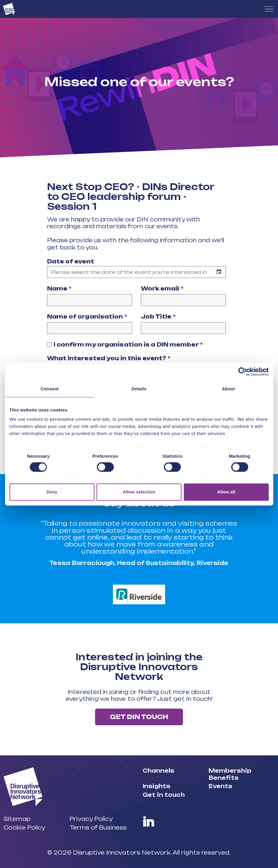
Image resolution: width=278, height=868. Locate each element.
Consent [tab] (50, 389)
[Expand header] (269, 9)
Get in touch (164, 794)
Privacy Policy (91, 819)
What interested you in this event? (109, 358)
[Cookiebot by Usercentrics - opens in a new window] (243, 372)
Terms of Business (98, 827)
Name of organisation (87, 316)
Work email (162, 288)
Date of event (71, 261)
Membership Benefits (230, 774)
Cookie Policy (24, 827)
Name (59, 288)
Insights (157, 786)
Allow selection (139, 492)
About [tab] (229, 389)
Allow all (226, 492)
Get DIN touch (139, 717)
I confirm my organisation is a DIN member (128, 344)
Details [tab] (139, 389)
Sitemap (17, 819)
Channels (159, 771)
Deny (52, 492)
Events (221, 786)
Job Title (158, 316)
